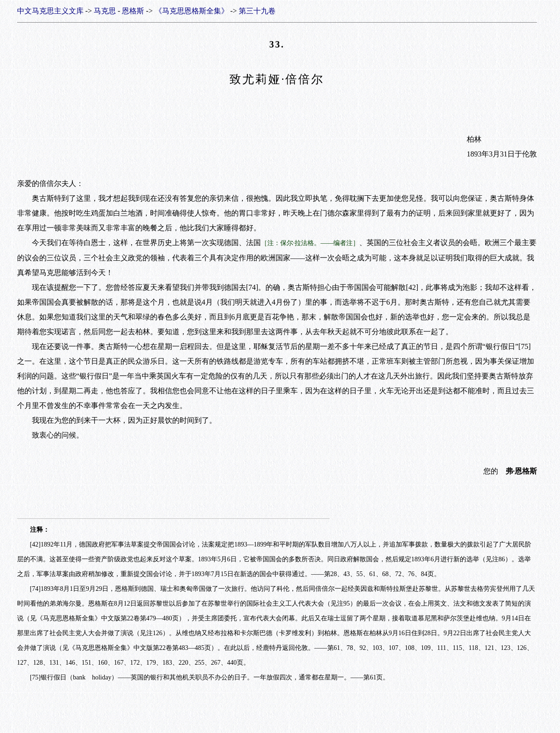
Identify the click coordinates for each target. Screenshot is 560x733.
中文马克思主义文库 (50, 11)
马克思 (105, 11)
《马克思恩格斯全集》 (192, 11)
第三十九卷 (257, 11)
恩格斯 (133, 11)
